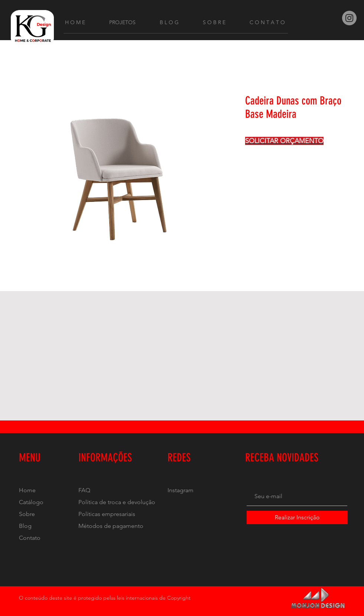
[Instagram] (349, 18)
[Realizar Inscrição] (297, 517)
